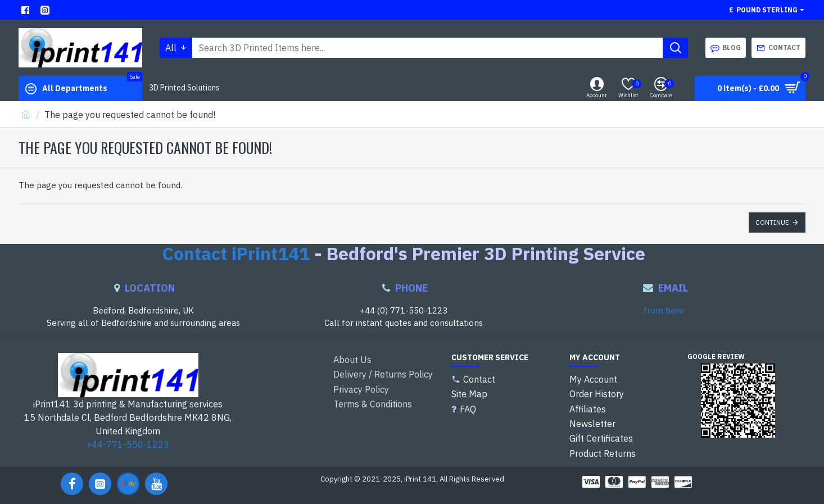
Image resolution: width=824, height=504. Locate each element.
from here (664, 310)
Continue (772, 222)
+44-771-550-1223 (128, 444)
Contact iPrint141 (236, 254)
